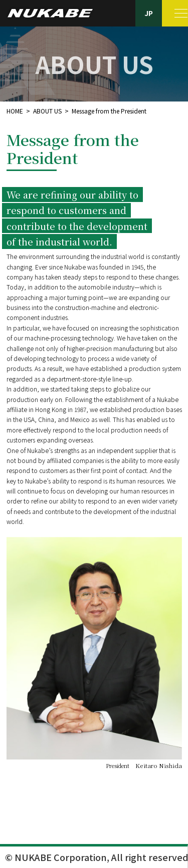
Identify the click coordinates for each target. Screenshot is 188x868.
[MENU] (175, 13)
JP (149, 13)
